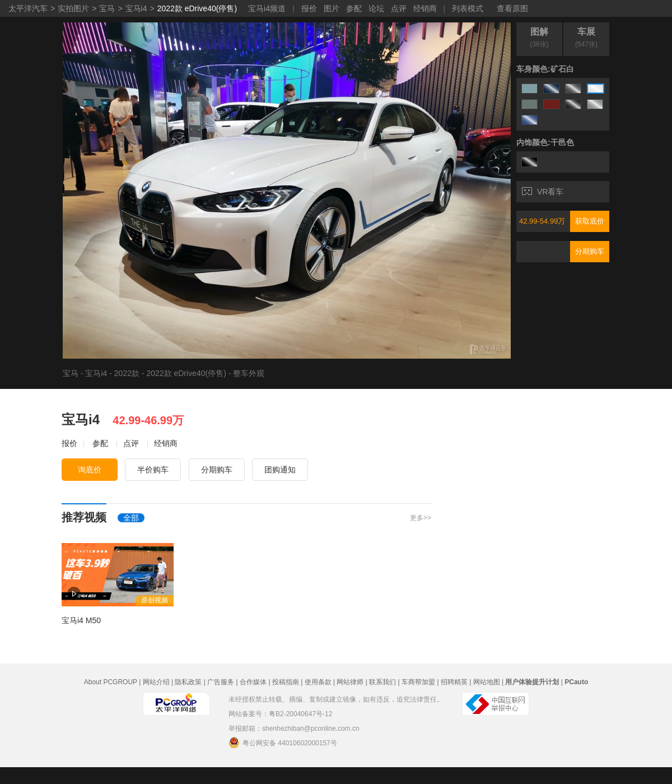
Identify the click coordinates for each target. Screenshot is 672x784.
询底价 (90, 470)
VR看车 (543, 192)
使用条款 (318, 682)
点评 (399, 8)
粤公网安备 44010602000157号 (283, 743)
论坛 (376, 8)
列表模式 (468, 8)
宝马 (107, 8)
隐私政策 (188, 682)
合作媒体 (253, 682)
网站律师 (350, 682)
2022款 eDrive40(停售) (197, 8)
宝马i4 (136, 8)
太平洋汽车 (28, 8)
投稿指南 (286, 682)
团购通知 (280, 470)
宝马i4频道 (267, 8)
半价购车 (153, 470)
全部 (131, 518)
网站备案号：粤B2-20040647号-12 (280, 714)
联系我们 (382, 682)
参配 (354, 8)
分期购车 (590, 251)
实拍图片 (73, 8)
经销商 (425, 8)
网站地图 (487, 682)
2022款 (127, 373)
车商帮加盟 (418, 682)
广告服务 (221, 682)
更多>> (421, 518)
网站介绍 (156, 682)
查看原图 (512, 8)
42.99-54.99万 (542, 221)
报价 (309, 8)
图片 (332, 8)
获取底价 (590, 221)
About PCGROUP (111, 682)
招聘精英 (454, 682)
